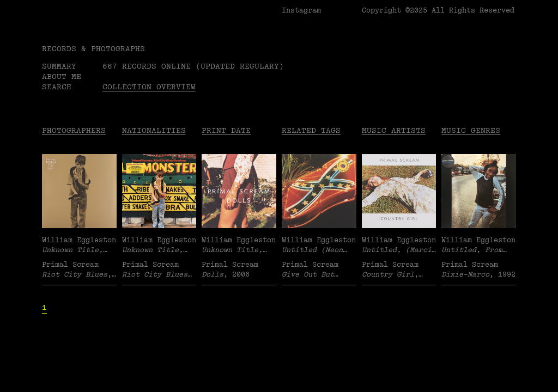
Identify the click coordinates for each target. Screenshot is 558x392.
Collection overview (149, 87)
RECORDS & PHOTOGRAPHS (93, 49)
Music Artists (394, 130)
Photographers (74, 130)
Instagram (301, 10)
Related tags (311, 130)
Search (57, 87)
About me (62, 76)
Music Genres (471, 130)
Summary (59, 66)
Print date (226, 130)
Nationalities (154, 130)
